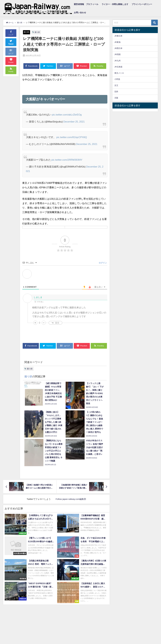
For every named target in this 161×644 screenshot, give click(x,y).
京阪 (116, 98)
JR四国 (117, 54)
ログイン (103, 263)
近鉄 (116, 92)
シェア (11, 33)
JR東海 (117, 42)
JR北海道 (118, 67)
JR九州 (117, 61)
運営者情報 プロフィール (86, 4)
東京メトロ (119, 73)
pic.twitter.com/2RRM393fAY (67, 160)
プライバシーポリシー (142, 4)
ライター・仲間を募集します (115, 4)
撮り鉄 (27, 32)
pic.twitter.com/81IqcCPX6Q (72, 137)
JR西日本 (118, 48)
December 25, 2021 (74, 122)
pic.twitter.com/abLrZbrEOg (67, 115)
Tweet (11, 42)
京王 (116, 85)
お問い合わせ (80, 13)
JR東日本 (118, 36)
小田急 (117, 79)
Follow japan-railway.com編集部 (71, 499)
